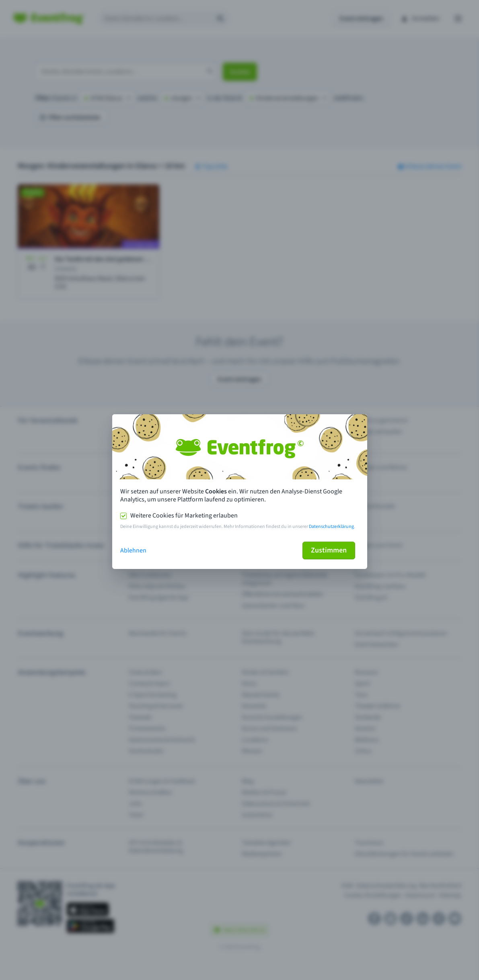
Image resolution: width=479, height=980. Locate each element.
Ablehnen (133, 550)
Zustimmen (329, 550)
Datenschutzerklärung (331, 527)
